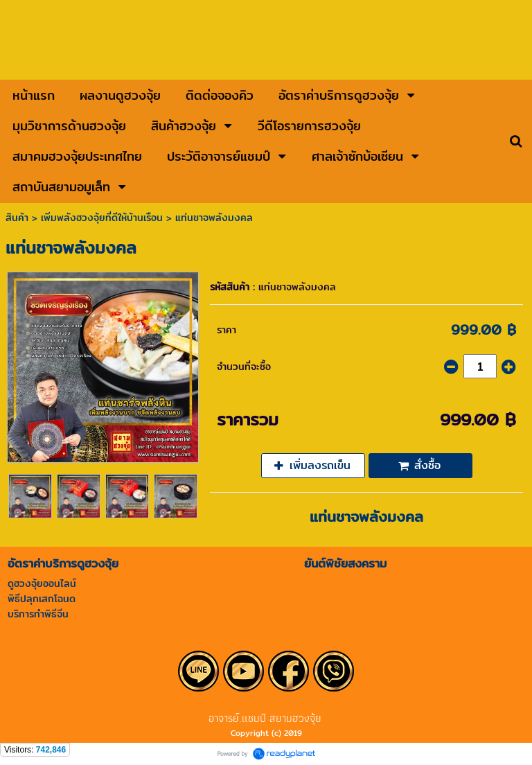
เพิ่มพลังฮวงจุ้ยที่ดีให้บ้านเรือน (102, 218)
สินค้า (17, 218)
